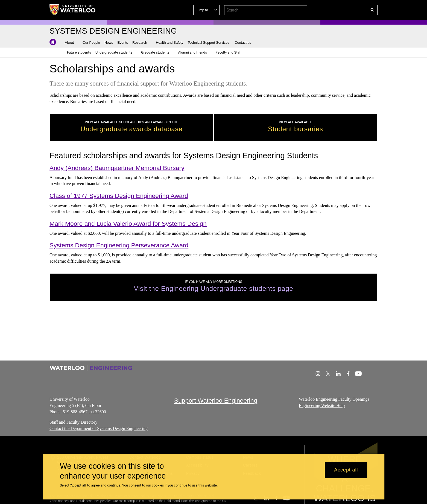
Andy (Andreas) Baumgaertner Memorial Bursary (117, 168)
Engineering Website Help (322, 405)
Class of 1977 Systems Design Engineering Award (119, 196)
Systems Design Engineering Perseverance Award (119, 245)
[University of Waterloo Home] (73, 10)
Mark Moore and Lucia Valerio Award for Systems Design (128, 224)
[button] (333, 10)
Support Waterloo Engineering (216, 400)
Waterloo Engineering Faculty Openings (334, 399)
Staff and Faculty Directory (73, 422)
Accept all (346, 470)
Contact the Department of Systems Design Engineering (99, 428)
